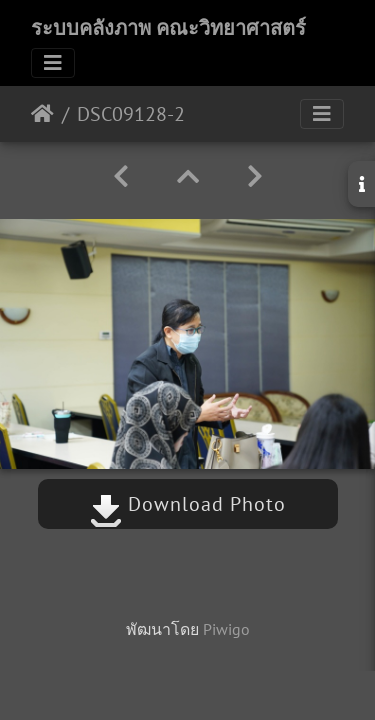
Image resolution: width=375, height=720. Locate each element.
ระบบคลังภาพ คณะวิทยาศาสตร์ (168, 28)
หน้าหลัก (42, 114)
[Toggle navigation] (53, 63)
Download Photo (188, 504)
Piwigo (226, 629)
